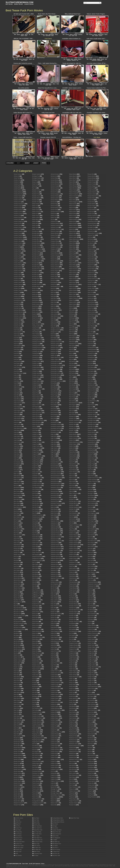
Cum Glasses (36, 495)
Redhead (75, 34)
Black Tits (16, 728)
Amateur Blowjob (18, 192)
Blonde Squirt (17, 793)
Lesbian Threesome (56, 760)
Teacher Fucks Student (93, 478)
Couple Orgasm (36, 464)
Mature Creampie (74, 196)
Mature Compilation (74, 194)
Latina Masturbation (56, 641)
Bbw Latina (17, 501)
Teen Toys (90, 576)
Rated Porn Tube (38, 830)
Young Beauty (91, 765)
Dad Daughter (36, 555)
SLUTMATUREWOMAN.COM (14, 864)
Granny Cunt (54, 257)
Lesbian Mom (54, 714)
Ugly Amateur (91, 616)
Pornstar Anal (73, 600)
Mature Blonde (73, 184)
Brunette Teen (36, 283)
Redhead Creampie (74, 738)
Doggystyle (94, 60)
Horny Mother (54, 411)
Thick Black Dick (92, 578)
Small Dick (90, 342)
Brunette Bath (36, 235)
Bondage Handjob (37, 178)
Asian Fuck (17, 415)
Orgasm (101, 35)
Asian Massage (18, 426)
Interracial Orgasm (55, 493)
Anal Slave (16, 359)
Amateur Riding (18, 265)
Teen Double (91, 515)
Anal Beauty (17, 328)
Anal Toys (16, 369)
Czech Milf (35, 547)
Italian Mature (54, 515)
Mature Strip (72, 287)
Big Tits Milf (17, 651)
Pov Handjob (72, 629)
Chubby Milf (35, 379)
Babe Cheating (17, 478)
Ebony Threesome (37, 653)
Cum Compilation (37, 490)
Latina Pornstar (55, 651)
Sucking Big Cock (92, 440)
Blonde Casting (18, 750)
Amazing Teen (17, 306)
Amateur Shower (18, 269)
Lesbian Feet (54, 691)
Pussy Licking (73, 691)
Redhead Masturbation (75, 746)
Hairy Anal (53, 292)
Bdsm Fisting (17, 539)
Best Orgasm (17, 570)
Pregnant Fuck (73, 649)
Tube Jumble (19, 840)
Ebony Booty (35, 622)
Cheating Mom (36, 355)
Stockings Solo (91, 426)
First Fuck (35, 750)
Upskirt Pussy (91, 641)
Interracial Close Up (56, 470)
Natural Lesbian (73, 454)
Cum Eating (35, 491)
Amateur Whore (18, 294)
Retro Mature (72, 777)
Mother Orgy (72, 446)
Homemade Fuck (55, 371)
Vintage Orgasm (92, 675)
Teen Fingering (91, 521)
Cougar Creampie (37, 448)
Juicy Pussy (54, 592)
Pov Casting (72, 625)
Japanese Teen (55, 576)
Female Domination (37, 712)
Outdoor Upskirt (73, 553)
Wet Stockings (91, 700)
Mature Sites (55, 836)
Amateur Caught (18, 198)
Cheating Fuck (36, 344)
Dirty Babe (35, 572)
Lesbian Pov (54, 730)
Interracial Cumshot (56, 474)
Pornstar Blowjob (73, 604)
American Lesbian (18, 316)
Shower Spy (91, 287)
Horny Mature (54, 405)
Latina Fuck (54, 633)
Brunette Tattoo (36, 281)
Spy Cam (90, 399)
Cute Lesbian (36, 529)
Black (22, 60)
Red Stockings (73, 728)
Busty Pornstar (36, 318)
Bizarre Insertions (18, 659)
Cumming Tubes (38, 854)
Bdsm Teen (17, 543)
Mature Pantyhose (74, 255)
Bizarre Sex (17, 665)
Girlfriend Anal (54, 221)
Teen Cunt (90, 507)
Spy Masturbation (92, 401)
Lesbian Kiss (54, 704)
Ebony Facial (35, 625)
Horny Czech (54, 397)
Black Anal (16, 669)
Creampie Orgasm (37, 478)
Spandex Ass (91, 383)
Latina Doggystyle (55, 631)
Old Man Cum (73, 505)
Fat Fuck (34, 691)
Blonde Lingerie (18, 775)
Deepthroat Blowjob (37, 557)
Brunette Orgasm (37, 267)
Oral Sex (71, 523)
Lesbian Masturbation (56, 710)
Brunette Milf (35, 263)
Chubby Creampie (37, 369)
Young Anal (90, 760)
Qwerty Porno (19, 838)
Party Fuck (72, 566)
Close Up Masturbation (38, 421)
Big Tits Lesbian (18, 649)
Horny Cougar (54, 395)
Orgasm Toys (72, 527)
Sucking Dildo (91, 450)
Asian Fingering (18, 411)
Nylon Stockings (73, 488)
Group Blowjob (54, 283)
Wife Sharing (91, 730)
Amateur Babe (17, 186)
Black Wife (16, 734)
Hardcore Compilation (56, 342)
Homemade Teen (55, 379)
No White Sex (37, 850)
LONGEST (36, 163)
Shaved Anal (91, 251)
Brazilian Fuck (36, 194)
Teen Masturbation (92, 541)
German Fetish (54, 190)
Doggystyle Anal (36, 592)
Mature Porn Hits (57, 832)
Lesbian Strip (54, 754)
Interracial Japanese (56, 486)
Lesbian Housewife (55, 702)
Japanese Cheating (56, 533)
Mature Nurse (73, 245)
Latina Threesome (55, 663)
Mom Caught (72, 389)
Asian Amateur (17, 387)
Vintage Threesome (93, 685)
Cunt (70, 35)
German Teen (54, 210)
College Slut (35, 438)
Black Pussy (17, 708)
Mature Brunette (73, 188)
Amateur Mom (17, 249)
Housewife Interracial (56, 428)
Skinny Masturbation (93, 314)
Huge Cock (53, 438)
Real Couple (72, 716)
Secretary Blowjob (92, 225)
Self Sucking (91, 239)
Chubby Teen (36, 387)
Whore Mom (91, 712)
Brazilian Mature (36, 198)
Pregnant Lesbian (74, 651)
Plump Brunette (73, 590)
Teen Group (91, 533)
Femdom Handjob (37, 716)
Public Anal (72, 665)
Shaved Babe (91, 253)
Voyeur (44, 134)
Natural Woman (73, 464)
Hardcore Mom (54, 346)
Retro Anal (72, 763)
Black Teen (16, 724)
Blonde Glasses (18, 765)
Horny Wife (53, 419)
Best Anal (16, 557)
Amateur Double (18, 223)
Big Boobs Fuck (18, 602)
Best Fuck (16, 566)
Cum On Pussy (36, 505)
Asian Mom (17, 434)
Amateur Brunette (18, 194)
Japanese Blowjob (55, 531)
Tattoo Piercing (91, 476)
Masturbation (51, 34)
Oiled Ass (72, 495)
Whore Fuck (91, 708)
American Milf (17, 320)
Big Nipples (17, 635)
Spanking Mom (91, 385)
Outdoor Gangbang (74, 541)
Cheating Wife (36, 359)
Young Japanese (92, 781)
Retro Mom (72, 781)
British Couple (36, 210)
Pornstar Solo (73, 618)
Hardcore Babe (55, 340)
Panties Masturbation (74, 557)
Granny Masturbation (56, 269)
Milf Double (72, 328)
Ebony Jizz (35, 633)
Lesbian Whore (55, 767)
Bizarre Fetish (17, 657)
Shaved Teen (91, 277)
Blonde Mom (17, 779)
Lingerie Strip (54, 779)
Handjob (94, 59)
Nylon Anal (72, 474)
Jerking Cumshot (55, 582)
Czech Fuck (35, 541)
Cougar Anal (35, 444)
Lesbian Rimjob (55, 734)
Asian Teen (17, 456)
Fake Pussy (35, 671)
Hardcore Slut (54, 352)
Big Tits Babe (17, 641)
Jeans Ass (53, 580)
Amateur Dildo (17, 220)
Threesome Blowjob (93, 582)
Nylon (93, 85)
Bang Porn (18, 824)
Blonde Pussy (17, 787)
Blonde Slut (17, 789)
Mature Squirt (73, 283)
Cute (106, 59)
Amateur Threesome (19, 290)
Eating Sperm (36, 610)
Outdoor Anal (72, 533)
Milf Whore (72, 381)
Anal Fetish (17, 340)
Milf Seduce (72, 357)
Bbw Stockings (17, 529)
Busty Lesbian (36, 312)
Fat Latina (35, 693)
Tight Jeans (91, 598)
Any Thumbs (19, 856)
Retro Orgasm (73, 783)
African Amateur (18, 174)
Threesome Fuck (92, 586)
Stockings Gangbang (93, 423)
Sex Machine (91, 243)
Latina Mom (54, 645)
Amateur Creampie (19, 210)
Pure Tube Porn (38, 828)
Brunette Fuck (36, 255)
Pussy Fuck (72, 689)
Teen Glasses (91, 531)
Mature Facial (73, 206)
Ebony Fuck (35, 627)
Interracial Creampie (56, 472)
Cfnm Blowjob (36, 332)
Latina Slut (53, 655)
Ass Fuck (16, 468)
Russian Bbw (91, 174)
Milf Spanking (73, 361)
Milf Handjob (72, 338)
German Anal (54, 176)
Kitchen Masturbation (56, 614)
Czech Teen (35, 551)
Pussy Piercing (73, 694)
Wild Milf (90, 746)
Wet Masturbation (92, 694)
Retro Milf (72, 779)
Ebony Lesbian (36, 635)
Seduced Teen (91, 235)
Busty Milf (35, 314)
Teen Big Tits (91, 493)
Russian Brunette (92, 180)
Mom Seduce (73, 407)
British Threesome (37, 229)
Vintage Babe (91, 653)
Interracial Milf (54, 490)
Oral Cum (72, 517)
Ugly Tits (90, 624)
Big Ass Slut (17, 596)
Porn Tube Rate (38, 826)
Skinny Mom (91, 320)
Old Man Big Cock (74, 501)
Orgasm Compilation (74, 525)
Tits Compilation (92, 606)
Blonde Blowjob (18, 748)
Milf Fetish (72, 332)
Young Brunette (91, 771)
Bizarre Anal (17, 655)
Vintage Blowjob (92, 657)
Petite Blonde (73, 576)
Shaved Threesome (93, 279)
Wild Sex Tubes (19, 848)
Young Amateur (91, 758)
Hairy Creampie (55, 304)
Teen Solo (90, 558)
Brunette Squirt (36, 279)
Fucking (52, 134)
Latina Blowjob (54, 627)
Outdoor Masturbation (75, 545)
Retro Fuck (72, 771)
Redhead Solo (73, 756)
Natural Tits (72, 462)
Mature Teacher (73, 296)
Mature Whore (73, 306)
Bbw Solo (16, 525)
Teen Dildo (90, 511)
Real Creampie (73, 718)
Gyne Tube (37, 822)
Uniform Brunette (92, 627)
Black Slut (16, 712)
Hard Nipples (54, 338)
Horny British (54, 389)
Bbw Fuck (16, 497)
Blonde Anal (17, 738)
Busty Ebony (35, 306)
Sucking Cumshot (92, 448)
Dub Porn (18, 826)
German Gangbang (56, 194)
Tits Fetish (90, 608)
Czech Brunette (36, 539)
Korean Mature (54, 620)
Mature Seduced (73, 271)
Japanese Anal (54, 523)
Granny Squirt (54, 277)
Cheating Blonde (36, 338)
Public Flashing (73, 673)
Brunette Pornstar (37, 269)
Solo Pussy (90, 375)
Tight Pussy (91, 602)
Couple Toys (35, 468)
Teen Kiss (90, 537)
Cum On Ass (35, 499)
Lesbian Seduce (55, 736)
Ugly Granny (91, 618)
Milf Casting (72, 320)
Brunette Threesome (37, 285)
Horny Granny (54, 401)
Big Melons (17, 633)
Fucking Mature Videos (58, 820)
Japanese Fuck (55, 543)
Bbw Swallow (17, 531)
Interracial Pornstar (55, 499)
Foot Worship (36, 769)
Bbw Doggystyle (18, 495)
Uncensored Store (20, 842)
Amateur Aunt (17, 184)
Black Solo (16, 714)
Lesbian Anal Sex (55, 671)
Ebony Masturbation (37, 637)
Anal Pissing (17, 355)
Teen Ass (90, 488)
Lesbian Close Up (55, 681)
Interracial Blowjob (55, 468)
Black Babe (17, 673)
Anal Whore (17, 371)
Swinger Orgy (91, 464)
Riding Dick (72, 793)
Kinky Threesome (55, 606)
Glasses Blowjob (55, 233)
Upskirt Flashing (92, 635)
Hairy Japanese (55, 310)
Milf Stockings (73, 365)
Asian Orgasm (17, 438)
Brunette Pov (35, 271)
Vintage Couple (91, 659)
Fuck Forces (18, 834)
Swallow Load (91, 456)
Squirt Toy (90, 407)
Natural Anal (72, 450)
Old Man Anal (73, 499)
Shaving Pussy (91, 281)
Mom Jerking (72, 401)
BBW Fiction (37, 852)
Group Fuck (54, 285)
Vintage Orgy (91, 677)
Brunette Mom (36, 265)
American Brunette (18, 312)
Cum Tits (34, 513)
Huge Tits (53, 454)
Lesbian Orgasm (55, 718)
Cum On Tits (35, 507)
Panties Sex (72, 560)
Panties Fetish (73, 555)
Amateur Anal (17, 180)
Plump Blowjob (73, 588)
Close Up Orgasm (37, 423)
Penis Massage (73, 570)
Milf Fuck (71, 334)
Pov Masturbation (74, 631)
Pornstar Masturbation (75, 610)
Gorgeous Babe (55, 241)
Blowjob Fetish (17, 805)
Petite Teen (72, 580)
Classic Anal (35, 391)
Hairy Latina (54, 312)
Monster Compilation (74, 421)
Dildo (32, 34)
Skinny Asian (91, 298)
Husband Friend (55, 460)
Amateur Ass (17, 182)
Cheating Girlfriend (37, 346)
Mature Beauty (73, 174)
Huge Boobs (54, 436)
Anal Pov (16, 357)
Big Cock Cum (17, 612)
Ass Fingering (17, 464)
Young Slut (90, 791)
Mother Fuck (72, 440)
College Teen (36, 440)
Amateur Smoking (18, 271)
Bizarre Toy (17, 667)
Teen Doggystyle (92, 513)
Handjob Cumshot (55, 330)
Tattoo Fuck (91, 470)
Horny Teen (54, 417)
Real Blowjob (72, 706)
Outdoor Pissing (73, 549)
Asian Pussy (17, 446)
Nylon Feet (72, 480)
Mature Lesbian (73, 235)
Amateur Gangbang (19, 231)
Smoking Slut (91, 359)
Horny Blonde (54, 387)
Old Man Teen (73, 509)
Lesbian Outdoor (55, 722)
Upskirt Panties (91, 639)
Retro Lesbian (73, 773)
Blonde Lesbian (18, 773)
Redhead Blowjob (74, 734)
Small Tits (90, 346)
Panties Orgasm (73, 558)
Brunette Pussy (36, 273)
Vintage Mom (91, 673)
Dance (26, 60)
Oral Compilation (73, 513)
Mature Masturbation (74, 239)
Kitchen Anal (54, 612)
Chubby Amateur (36, 361)
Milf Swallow (72, 371)
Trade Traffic (25, 864)
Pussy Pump (72, 696)
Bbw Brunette (17, 490)
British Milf (35, 221)
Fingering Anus (36, 734)
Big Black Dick (17, 600)
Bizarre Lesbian (18, 661)
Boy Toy (34, 188)
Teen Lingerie (91, 539)
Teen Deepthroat (92, 509)
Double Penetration (37, 604)
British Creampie (36, 212)
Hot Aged (55, 826)
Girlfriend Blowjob (55, 223)
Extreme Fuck (36, 663)
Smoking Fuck (91, 354)
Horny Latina (54, 403)
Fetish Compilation (37, 726)
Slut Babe (90, 336)
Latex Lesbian (54, 622)
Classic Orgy (35, 403)
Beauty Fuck (17, 553)
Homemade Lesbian (56, 373)
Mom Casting (73, 387)
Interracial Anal (54, 464)
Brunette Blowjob (37, 243)
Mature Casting (73, 190)
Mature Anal (54, 799)
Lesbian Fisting (55, 696)
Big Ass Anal (17, 572)
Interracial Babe (55, 466)
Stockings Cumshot (92, 419)
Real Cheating (73, 712)
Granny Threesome (56, 279)
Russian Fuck (91, 188)
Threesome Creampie (93, 584)
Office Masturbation (74, 490)
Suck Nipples (91, 436)
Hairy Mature (54, 318)
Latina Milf (53, 643)
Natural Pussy (73, 458)
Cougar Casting (36, 446)
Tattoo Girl (90, 472)
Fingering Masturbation (38, 738)
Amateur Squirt (18, 275)
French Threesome (37, 799)
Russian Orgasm (92, 206)
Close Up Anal (36, 409)
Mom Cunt (72, 393)
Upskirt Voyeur (91, 645)
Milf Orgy (71, 348)
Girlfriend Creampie (56, 225)
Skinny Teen (91, 322)
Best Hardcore (17, 568)
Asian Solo (16, 452)
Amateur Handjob (18, 235)
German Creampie (55, 188)
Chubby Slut (35, 385)
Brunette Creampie (37, 249)
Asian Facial (17, 409)
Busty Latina (35, 310)
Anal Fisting (17, 342)
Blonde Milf (17, 777)
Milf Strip (71, 367)
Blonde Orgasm (18, 781)
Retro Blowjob (73, 767)
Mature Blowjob (73, 186)
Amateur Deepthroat (19, 218)
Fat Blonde (35, 685)
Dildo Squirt (35, 568)
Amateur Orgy (17, 257)
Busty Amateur (36, 290)
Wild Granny (91, 740)
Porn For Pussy (56, 850)
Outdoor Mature (73, 547)
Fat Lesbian (35, 694)
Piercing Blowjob (73, 582)
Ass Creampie (17, 462)
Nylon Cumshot (73, 478)
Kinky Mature (54, 602)
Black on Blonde (18, 736)
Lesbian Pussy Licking (56, 732)
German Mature (55, 200)
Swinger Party (91, 466)
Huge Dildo (53, 442)
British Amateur (36, 204)
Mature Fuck (72, 218)
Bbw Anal (16, 486)
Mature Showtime (57, 834)
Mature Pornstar (73, 259)
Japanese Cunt (55, 539)
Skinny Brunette (92, 306)
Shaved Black (91, 259)
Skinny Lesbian (91, 312)
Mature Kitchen (73, 231)
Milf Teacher (72, 373)
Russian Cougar (92, 182)
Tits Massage (91, 610)
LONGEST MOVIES (29, 4)
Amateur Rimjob (18, 267)
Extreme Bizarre (36, 661)
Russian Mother (92, 204)
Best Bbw (16, 560)
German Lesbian (55, 198)
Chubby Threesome (37, 389)
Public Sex (72, 679)
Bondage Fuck (36, 176)
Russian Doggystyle (93, 186)
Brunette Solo (36, 277)
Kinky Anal (53, 594)
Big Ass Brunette (18, 580)
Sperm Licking (91, 393)
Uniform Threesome (93, 633)
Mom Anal (72, 383)
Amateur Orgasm (18, 255)
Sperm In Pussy (92, 391)
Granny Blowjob (55, 253)
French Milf (35, 793)
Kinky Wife (53, 608)
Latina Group (54, 635)
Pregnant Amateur (74, 643)
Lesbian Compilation (56, 683)
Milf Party (72, 350)
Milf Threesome (73, 375)
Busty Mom (35, 316)
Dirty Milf (34, 582)
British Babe (35, 208)
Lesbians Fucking (55, 769)
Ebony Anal (35, 614)
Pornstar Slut (72, 616)
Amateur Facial (18, 225)
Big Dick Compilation (19, 624)
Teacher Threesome (93, 482)
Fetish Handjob (36, 730)
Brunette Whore (36, 287)
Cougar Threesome (37, 456)
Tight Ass (90, 594)
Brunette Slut (35, 275)
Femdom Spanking (37, 722)
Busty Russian (36, 320)
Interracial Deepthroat (56, 476)
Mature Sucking (73, 288)
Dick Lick (34, 562)
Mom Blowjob (73, 385)
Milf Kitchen (72, 342)
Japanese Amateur (55, 521)
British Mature (36, 220)
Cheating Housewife (37, 348)
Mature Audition (55, 803)
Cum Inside (35, 497)
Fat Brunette (35, 687)
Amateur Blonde (18, 190)
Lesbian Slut (54, 740)
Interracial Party (55, 497)
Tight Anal (90, 590)
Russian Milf (91, 200)
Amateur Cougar (18, 206)
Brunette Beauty (36, 237)
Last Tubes (18, 830)
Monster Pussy (73, 428)
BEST (19, 163)
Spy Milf (90, 403)
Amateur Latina (18, 241)
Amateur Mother (18, 251)
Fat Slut (34, 704)
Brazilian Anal (36, 192)
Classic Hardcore (37, 397)
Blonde (18, 34)
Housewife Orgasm (55, 430)
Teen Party (90, 549)
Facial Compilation (37, 667)
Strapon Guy (91, 430)
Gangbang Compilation (38, 803)
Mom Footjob (72, 397)
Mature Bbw (54, 805)
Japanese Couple (55, 535)
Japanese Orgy (55, 568)
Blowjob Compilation (19, 803)
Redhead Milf (73, 748)
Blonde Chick (17, 752)
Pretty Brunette (73, 657)
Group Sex (53, 288)
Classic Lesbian (36, 399)
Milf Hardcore (73, 340)
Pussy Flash (72, 687)
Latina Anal (53, 624)
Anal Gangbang (18, 346)
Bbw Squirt (16, 527)
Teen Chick (90, 499)
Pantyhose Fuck (73, 562)
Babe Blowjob (17, 476)
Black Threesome (18, 726)
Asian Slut (16, 450)
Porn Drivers (19, 836)
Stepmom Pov (91, 417)
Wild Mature (91, 744)
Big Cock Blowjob (18, 608)
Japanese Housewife (56, 549)
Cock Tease (35, 430)
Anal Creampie (17, 336)
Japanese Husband (56, 551)
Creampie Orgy (36, 480)
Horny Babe (54, 383)
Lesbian (22, 34)
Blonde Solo (17, 791)
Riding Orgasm (73, 799)
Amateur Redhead (18, 263)
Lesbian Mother (55, 716)
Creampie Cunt (36, 476)
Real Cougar (72, 714)
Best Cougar (17, 564)
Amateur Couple (18, 208)
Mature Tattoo (73, 294)
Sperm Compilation (92, 387)
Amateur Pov (17, 261)
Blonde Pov (17, 785)
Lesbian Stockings (55, 750)
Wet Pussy (90, 698)
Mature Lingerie (73, 237)
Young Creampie (92, 777)
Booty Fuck (35, 184)
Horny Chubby (54, 393)
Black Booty (17, 679)
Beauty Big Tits (18, 551)
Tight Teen (90, 604)
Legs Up (53, 669)
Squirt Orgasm (91, 405)
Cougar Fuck (35, 450)
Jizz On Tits (54, 588)
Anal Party (16, 354)
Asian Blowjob (17, 399)
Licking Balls (54, 773)
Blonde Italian (17, 771)
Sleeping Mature (92, 334)
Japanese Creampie (56, 537)
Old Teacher (72, 511)
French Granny (36, 787)
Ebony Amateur (36, 612)
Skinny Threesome (92, 324)
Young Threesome (92, 797)
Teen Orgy (90, 545)
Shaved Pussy (91, 273)
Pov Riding (72, 637)
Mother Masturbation (74, 442)
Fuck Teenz (55, 824)
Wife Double (91, 726)
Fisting (73, 35)
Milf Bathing (72, 312)
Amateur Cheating (18, 200)
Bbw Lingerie (17, 505)
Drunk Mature (36, 606)
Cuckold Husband (37, 486)
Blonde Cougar (18, 754)
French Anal (35, 777)
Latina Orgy (54, 649)
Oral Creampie (73, 515)
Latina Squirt (54, 659)
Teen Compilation (92, 501)
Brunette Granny (36, 257)
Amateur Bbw (17, 188)
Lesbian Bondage (55, 679)
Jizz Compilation (55, 584)
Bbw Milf (16, 509)
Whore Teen (91, 716)
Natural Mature (73, 456)
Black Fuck (17, 687)
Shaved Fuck (91, 265)
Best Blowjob (17, 562)
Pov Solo (71, 639)
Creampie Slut (36, 482)
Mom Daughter (73, 395)
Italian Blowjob (54, 509)
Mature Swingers (73, 292)
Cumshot (75, 158)
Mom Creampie (73, 391)
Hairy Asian (54, 294)
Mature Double (73, 204)
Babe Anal (16, 474)
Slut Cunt (90, 338)
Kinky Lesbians (55, 600)
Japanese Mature (55, 560)
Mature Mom (72, 243)
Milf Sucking (72, 369)
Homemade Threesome (57, 381)
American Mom (18, 322)
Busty (47, 34)
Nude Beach (72, 466)
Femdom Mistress (37, 720)
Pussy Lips (72, 693)
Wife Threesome (92, 732)
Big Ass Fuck (17, 586)
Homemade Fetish (55, 369)
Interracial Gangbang (56, 484)
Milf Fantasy (72, 330)
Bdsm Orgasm (17, 541)
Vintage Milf (91, 671)
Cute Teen (35, 533)
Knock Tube (37, 824)
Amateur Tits (17, 292)
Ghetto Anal (54, 214)
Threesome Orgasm (93, 588)
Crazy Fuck (35, 470)
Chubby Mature (36, 377)
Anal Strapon (17, 363)
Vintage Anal (91, 651)
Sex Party (90, 245)
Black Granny (17, 689)
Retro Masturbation (74, 775)
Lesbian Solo (54, 742)
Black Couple (17, 683)
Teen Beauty (91, 491)
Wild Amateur (91, 734)
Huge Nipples (54, 450)
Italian (24, 134)
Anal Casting (17, 330)
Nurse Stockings (73, 472)
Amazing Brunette (18, 300)
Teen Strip (90, 564)
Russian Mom (91, 202)
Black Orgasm (17, 700)
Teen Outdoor (91, 547)
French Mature (36, 791)
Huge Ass (53, 434)
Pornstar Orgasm (73, 612)
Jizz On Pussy (54, 586)
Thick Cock (90, 580)
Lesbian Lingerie (55, 706)
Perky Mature (73, 574)
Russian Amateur (73, 803)
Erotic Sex (35, 657)
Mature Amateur (55, 797)
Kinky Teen (53, 604)
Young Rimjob (91, 787)
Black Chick (17, 681)
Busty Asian (35, 294)
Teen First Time (91, 523)
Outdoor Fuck (73, 539)
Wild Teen (90, 754)
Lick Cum (53, 771)
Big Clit (16, 604)
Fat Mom (34, 700)
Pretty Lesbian (73, 659)
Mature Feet (72, 208)
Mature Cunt (72, 198)
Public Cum (72, 667)
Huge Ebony (54, 444)
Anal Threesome (18, 367)
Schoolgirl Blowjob (92, 218)
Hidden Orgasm (55, 359)
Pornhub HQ (19, 832)
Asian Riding (17, 448)
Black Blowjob (17, 677)
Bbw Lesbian (17, 503)
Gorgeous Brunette (55, 245)
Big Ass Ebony (17, 584)
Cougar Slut (35, 454)
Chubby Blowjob (36, 367)
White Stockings (92, 704)
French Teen (35, 797)
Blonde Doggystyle (18, 758)
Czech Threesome (37, 553)
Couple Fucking (36, 460)
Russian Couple (92, 184)
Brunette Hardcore (37, 259)
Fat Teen (34, 706)
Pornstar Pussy (73, 614)
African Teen (17, 178)
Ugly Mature (91, 620)
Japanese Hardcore (56, 547)
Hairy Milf (53, 320)
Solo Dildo (90, 363)
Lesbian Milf (54, 712)
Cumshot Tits (36, 519)
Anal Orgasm (17, 350)
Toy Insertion (91, 612)
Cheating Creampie (37, 342)
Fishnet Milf (35, 760)
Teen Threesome (92, 572)
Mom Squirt (72, 413)
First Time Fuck (36, 758)
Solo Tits (90, 377)
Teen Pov (90, 551)
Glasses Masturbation (56, 239)
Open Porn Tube (75, 818)
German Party (54, 206)
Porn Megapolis (56, 838)
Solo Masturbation (92, 369)
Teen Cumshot (91, 505)
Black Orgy (17, 702)
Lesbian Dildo (54, 687)
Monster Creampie (74, 423)
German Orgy (54, 204)
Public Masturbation (74, 677)
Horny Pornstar (55, 413)
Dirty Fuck (35, 578)
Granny (22, 35)
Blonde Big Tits (18, 744)
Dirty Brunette (36, 576)
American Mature (18, 318)
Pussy (26, 35)
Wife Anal (90, 722)
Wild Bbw (90, 736)
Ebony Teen (35, 651)
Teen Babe (90, 490)
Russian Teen (91, 214)
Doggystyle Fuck (36, 594)
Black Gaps (37, 844)
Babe (41, 84)
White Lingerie (91, 702)
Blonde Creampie (18, 756)
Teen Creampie (91, 503)
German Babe (54, 178)
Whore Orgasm (91, 714)
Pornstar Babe (73, 602)
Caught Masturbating (37, 330)
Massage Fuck (54, 789)
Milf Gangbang (73, 336)
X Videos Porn (56, 852)
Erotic (47, 85)
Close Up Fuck (36, 419)
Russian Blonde (92, 176)
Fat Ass (34, 681)
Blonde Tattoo (17, 795)
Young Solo (91, 793)
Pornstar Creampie (74, 606)
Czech (48, 134)
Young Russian (91, 789)
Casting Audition (36, 326)
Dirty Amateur (36, 570)
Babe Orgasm (17, 482)
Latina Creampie (55, 629)
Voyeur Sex (91, 691)
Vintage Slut (91, 679)
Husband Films (54, 458)
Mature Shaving (73, 273)
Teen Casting (91, 497)
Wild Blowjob (91, 738)
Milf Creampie (73, 322)
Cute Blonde (35, 525)
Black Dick (16, 685)
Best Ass (16, 558)
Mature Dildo (72, 200)
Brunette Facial (36, 253)
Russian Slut (91, 212)
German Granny (55, 196)
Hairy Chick (54, 302)
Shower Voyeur (91, 288)
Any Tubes (37, 818)
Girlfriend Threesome (56, 229)
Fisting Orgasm (36, 763)
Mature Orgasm (73, 251)
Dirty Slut (35, 586)
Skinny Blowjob (91, 304)
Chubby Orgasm (36, 381)
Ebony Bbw (35, 618)
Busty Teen (35, 322)
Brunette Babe (36, 233)
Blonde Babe (17, 740)
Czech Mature (36, 545)
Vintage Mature (91, 669)
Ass (44, 35)
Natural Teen (72, 460)
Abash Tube (18, 852)
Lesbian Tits (54, 761)
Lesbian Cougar (55, 685)
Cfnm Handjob (36, 334)
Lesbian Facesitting (56, 689)
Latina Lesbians (55, 639)
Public (58, 84)
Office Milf (72, 491)
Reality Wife (72, 726)
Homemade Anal (55, 363)
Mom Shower (73, 409)
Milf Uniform (72, 379)
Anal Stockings (17, 361)
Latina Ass (53, 625)
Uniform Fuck (91, 629)
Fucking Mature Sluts (58, 818)
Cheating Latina (36, 352)
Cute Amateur (36, 521)
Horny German (54, 399)
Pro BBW (55, 840)
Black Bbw (16, 675)
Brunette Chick (36, 245)
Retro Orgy (72, 785)
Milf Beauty (72, 314)
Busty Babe (35, 296)
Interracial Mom (55, 491)
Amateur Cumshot (18, 214)
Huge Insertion (54, 448)
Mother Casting (73, 436)
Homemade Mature (56, 375)
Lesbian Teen (54, 758)
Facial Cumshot (36, 669)
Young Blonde (91, 769)
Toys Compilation (92, 614)
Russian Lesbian (92, 194)
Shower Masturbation (93, 285)
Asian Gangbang (18, 417)
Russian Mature (92, 198)
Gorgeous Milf (54, 249)
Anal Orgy (16, 352)
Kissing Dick (54, 610)
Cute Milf (34, 531)
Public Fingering (73, 671)
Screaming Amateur (93, 221)
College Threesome (37, 442)
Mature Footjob (73, 216)
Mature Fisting (73, 214)
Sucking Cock (91, 446)
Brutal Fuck (35, 288)
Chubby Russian (36, 383)
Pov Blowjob (72, 624)
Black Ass (16, 671)
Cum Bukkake (36, 488)
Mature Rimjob (73, 267)
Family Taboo (36, 675)
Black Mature (17, 693)
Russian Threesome (93, 216)
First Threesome (36, 754)
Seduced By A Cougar (93, 233)
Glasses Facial (54, 235)
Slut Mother (91, 340)
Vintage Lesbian (92, 665)
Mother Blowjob (73, 434)
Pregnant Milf (73, 653)
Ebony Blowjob (36, 620)
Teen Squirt (91, 560)
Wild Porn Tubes (19, 846)
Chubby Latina (36, 373)
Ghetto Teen (54, 218)
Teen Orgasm (91, 543)
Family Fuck (35, 673)
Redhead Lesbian (74, 744)
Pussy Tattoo (72, 700)
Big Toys (16, 653)
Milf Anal (71, 308)
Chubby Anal (35, 363)
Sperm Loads (91, 395)
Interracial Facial (55, 480)
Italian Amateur (54, 505)
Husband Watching (55, 462)
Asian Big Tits (17, 397)
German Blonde (55, 180)
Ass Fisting (17, 466)
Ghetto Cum (54, 216)
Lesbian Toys (54, 763)
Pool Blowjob (72, 598)
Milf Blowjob (72, 318)
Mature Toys (72, 300)
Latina (95, 108)
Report (15, 31)
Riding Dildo (72, 795)
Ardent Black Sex (38, 840)
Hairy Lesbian (54, 314)
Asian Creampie (18, 403)
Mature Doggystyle (74, 202)
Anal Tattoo (17, 365)
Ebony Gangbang (37, 629)
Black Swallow (17, 722)
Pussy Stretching (73, 698)
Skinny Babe (91, 300)
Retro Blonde (72, 765)
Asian (91, 59)
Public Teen (72, 681)
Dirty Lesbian (36, 580)
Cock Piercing (36, 428)
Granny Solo (54, 275)
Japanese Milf (54, 562)
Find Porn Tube (56, 856)
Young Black (91, 767)
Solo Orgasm (91, 373)
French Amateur (36, 775)
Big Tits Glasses (18, 647)
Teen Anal (90, 486)
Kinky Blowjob (54, 596)
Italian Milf (53, 517)
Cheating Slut (36, 357)
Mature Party (72, 257)
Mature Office (73, 249)
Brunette (68, 59)
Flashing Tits (35, 765)
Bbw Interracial (17, 499)
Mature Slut (72, 277)
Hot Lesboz (55, 828)
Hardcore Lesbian (55, 344)
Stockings (80, 34)
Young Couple (91, 775)
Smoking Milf (91, 355)
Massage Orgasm (55, 793)
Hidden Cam (54, 355)
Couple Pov (35, 466)
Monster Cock (73, 419)
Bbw (17, 59)
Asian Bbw (16, 395)
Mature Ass (54, 801)
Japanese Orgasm (55, 566)
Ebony (20, 59)
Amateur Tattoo (18, 287)
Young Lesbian (91, 785)
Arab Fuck (16, 379)
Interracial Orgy (55, 495)
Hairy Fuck (53, 306)
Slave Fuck (90, 328)
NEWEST (27, 163)
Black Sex (16, 710)
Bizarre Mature (17, 663)
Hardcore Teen (54, 354)
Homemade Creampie (56, 365)
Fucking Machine (37, 801)
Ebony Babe (35, 616)
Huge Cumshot (54, 440)
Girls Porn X (55, 848)
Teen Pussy (91, 553)
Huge (52, 35)
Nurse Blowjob (73, 470)
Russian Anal (72, 805)
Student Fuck (91, 434)
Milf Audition (72, 310)
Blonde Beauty (17, 742)
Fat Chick (35, 689)
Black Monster (17, 698)
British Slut (35, 225)
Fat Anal (34, 679)
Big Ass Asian (17, 574)
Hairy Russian (54, 324)
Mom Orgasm (73, 405)
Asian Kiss (16, 423)
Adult (17, 854)
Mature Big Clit (73, 178)
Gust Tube (36, 820)
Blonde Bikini (17, 746)
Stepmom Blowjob (92, 411)
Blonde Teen (17, 797)
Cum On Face (36, 501)
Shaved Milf (91, 271)
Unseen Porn (19, 844)
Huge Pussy (54, 452)
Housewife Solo (55, 432)
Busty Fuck (35, 308)
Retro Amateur (73, 761)
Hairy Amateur (54, 290)
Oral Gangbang (73, 521)
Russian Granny (92, 190)
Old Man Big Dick (74, 503)
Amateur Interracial (19, 239)
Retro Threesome (74, 787)
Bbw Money (17, 511)
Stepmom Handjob (92, 415)
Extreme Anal (36, 659)
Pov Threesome (73, 641)
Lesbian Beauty (55, 677)
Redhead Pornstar (74, 752)
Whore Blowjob (91, 706)
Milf (76, 35)
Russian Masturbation (93, 196)
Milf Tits (71, 377)
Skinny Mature (91, 316)
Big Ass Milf (17, 592)
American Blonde (18, 310)
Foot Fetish (35, 767)
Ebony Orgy (35, 647)
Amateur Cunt (17, 216)
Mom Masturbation (74, 403)
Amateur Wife (17, 296)
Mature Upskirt (73, 304)
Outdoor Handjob (73, 543)
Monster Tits (72, 430)
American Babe (18, 308)
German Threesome (56, 212)
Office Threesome (74, 493)
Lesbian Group (54, 700)
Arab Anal (16, 375)
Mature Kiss (72, 229)
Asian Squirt (17, 454)
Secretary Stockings (93, 229)
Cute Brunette (36, 527)
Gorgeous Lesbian (55, 247)
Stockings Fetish (92, 421)
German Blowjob (55, 182)
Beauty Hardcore (18, 555)
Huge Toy (53, 456)
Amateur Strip (17, 279)
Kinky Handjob (54, 598)
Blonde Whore (17, 801)
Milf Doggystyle (73, 326)
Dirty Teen (35, 588)
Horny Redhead (55, 415)
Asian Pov (16, 444)
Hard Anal (53, 334)
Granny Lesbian (55, 267)
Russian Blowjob (92, 178)
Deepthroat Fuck (36, 558)
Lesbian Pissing (55, 724)
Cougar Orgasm (36, 452)
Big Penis (16, 637)
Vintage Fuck (91, 661)
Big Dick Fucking (18, 627)
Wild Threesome (92, 756)
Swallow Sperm (92, 458)
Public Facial (72, 669)
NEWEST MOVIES (18, 4)
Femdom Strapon (37, 724)
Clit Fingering (36, 407)
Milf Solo (71, 359)
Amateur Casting (18, 196)
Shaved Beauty (91, 257)
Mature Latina (73, 233)
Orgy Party (72, 529)
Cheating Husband (37, 350)
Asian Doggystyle (18, 407)
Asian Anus (17, 391)
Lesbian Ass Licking (56, 673)
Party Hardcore (73, 568)
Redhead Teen (73, 758)
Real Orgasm (73, 720)
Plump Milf (72, 594)
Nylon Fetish (72, 482)
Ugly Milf (90, 622)
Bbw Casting (17, 491)
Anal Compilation (18, 332)
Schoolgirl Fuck (91, 220)
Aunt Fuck (16, 472)
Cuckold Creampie (37, 484)
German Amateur (55, 174)
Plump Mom (72, 596)
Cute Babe (35, 523)
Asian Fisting (17, 413)
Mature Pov (72, 261)
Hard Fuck (53, 336)
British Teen (35, 227)
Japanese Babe (55, 527)
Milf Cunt (71, 324)
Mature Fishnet (73, 212)
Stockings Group (92, 424)
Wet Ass (90, 693)
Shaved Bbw (91, 255)
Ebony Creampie (36, 624)
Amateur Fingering (18, 227)
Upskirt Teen (91, 643)
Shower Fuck (91, 283)
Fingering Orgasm (37, 740)
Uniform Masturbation (93, 631)
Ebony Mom (35, 643)
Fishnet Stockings (37, 761)
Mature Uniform (73, 302)
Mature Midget (73, 241)
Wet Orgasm (91, 696)
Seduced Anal (91, 231)
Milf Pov (71, 354)
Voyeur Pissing (91, 689)
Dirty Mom (35, 584)
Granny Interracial (55, 265)
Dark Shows (37, 846)
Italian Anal (53, 507)
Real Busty (72, 710)
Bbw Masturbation (18, 507)
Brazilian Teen (36, 202)
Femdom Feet (36, 714)
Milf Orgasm (72, 346)
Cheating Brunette (37, 340)
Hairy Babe (53, 296)
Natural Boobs (73, 452)
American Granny (18, 314)
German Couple (55, 186)
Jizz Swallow (54, 590)
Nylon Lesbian (73, 484)
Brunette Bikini (36, 241)
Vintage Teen (91, 683)
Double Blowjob (36, 600)
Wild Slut (90, 752)
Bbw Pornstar (17, 519)
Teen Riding (91, 555)
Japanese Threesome (56, 578)
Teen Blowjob (91, 495)
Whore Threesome (92, 718)
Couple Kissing (36, 462)
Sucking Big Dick (92, 442)
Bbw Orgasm (17, 513)
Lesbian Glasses (55, 698)
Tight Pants (90, 600)
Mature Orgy (72, 253)
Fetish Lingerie (36, 732)
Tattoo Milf (90, 474)
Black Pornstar (17, 704)
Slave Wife (90, 332)
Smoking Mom (91, 357)
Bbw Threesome (18, 535)
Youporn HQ (18, 850)
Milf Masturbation (73, 344)
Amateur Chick (17, 202)
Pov (24, 85)
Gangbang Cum (36, 805)
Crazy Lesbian (36, 472)
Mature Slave (73, 275)
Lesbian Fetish (54, 693)
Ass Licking (17, 470)
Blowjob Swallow (36, 174)
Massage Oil (54, 791)
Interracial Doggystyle (56, 478)
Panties (97, 85)
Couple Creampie (37, 458)
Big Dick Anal (17, 620)
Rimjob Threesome (74, 801)
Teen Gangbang (92, 529)
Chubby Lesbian (36, 375)
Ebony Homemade (37, 631)
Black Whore (17, 732)
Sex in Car (90, 247)
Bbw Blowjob (17, 488)
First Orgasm (35, 752)
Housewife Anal (55, 423)
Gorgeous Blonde (55, 243)
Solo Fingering (91, 365)
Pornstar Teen (73, 620)
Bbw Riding (17, 523)
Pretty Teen (72, 663)
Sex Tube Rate (38, 832)
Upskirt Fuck (91, 637)
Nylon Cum (72, 476)
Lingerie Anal (54, 775)
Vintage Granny (92, 663)
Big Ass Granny (18, 588)
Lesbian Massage (55, 708)
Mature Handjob (73, 223)
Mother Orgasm (73, 444)
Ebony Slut (35, 649)
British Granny (36, 216)
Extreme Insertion (37, 665)
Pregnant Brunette (74, 647)
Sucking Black (91, 444)
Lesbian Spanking (55, 744)
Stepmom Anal (91, 409)
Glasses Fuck (54, 237)
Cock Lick (35, 426)
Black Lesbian (17, 691)
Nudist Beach (73, 468)
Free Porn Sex (56, 854)
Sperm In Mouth (92, 389)
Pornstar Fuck (73, 608)
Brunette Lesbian (37, 261)
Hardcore (95, 34)
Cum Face (35, 493)
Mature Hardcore (73, 225)
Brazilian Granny (36, 196)
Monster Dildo (73, 424)
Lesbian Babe (54, 675)
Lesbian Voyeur (55, 765)
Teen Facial (91, 517)
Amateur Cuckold (18, 212)
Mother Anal (72, 432)
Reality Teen (72, 724)
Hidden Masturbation (56, 357)
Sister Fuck (90, 292)
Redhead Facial (73, 740)
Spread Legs (91, 397)
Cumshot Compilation (38, 515)
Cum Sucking (36, 509)
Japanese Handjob (55, 545)
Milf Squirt (72, 363)
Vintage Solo (91, 681)
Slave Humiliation (92, 330)
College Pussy (36, 436)
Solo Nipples (91, 371)
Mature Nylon (73, 247)
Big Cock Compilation (19, 610)
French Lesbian (36, 789)
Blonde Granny (18, 767)
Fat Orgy (34, 702)
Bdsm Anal (16, 537)
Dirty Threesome (36, 590)
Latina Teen (54, 661)
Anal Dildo (16, 338)
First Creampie (36, 748)
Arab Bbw (16, 377)
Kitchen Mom (54, 616)
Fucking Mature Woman (58, 822)
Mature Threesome (74, 298)
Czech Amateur (36, 535)
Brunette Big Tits (36, 239)
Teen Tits (90, 574)
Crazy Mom (35, 474)
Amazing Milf (17, 304)
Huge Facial (54, 446)
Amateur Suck (17, 281)
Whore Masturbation (93, 710)
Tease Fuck (91, 484)
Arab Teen (16, 385)
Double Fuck (35, 602)
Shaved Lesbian (92, 267)
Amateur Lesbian (18, 243)
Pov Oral (71, 633)
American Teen (18, 326)
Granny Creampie (55, 255)
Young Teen (91, 795)
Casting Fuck (36, 328)
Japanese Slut (54, 572)
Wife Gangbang (92, 728)
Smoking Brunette (92, 352)
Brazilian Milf (35, 200)
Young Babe (91, 763)
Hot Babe (53, 421)
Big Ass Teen (17, 598)
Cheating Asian (36, 336)
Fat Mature (35, 696)
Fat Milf (34, 698)
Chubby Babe (36, 365)
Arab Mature (17, 381)
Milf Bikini (72, 316)
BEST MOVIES (9, 4)
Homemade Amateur (56, 361)
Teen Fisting (91, 525)
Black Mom (17, 696)
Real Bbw (72, 704)
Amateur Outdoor (18, 259)
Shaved (27, 85)
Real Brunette (73, 708)
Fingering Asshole (37, 736)
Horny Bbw (53, 385)
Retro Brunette (73, 769)
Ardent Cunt (18, 822)
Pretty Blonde (73, 655)
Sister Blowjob (91, 290)
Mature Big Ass (73, 176)
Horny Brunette (55, 391)
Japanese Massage (56, 557)
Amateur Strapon (18, 277)
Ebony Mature (36, 639)
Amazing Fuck (17, 302)
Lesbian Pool (54, 726)
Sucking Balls (91, 438)
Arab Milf (16, 383)
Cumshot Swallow (37, 517)
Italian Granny (54, 513)
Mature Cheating (73, 192)
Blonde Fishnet (18, 761)
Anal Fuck (16, 344)
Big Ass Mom (17, 594)
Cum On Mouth (36, 503)
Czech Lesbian (36, 543)
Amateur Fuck (17, 229)
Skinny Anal (91, 296)
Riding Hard (72, 797)
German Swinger (55, 208)
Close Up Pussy (36, 424)
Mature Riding (73, 265)
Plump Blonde (73, 586)
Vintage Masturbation (93, 667)
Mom (93, 35)
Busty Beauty (36, 298)
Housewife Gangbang (56, 426)
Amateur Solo (17, 273)
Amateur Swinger (18, 285)
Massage (56, 133)
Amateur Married (18, 245)
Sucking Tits (91, 454)
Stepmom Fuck (91, 413)
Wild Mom (90, 748)
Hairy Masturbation (55, 316)
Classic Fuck (35, 393)
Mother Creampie (74, 438)
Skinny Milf (90, 318)
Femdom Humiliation (37, 718)
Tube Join (18, 820)
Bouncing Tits (36, 186)
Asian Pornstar (17, 442)
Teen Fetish (91, 519)
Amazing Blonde (18, 298)
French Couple (36, 783)
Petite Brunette (73, 578)
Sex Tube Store (38, 834)
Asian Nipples (17, 436)
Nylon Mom (72, 486)
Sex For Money (91, 241)
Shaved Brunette (92, 263)
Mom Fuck (72, 399)
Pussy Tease (72, 702)
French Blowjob (36, 781)
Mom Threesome (73, 415)
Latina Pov (53, 653)
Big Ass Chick (17, 582)
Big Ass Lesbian (18, 590)
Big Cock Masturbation (19, 616)
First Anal (35, 744)
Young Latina (91, 783)
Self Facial (90, 237)
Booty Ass (35, 182)
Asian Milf (16, 432)
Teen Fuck (90, 527)
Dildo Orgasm (36, 564)
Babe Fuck (16, 480)
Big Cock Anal (17, 606)
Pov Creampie (73, 627)
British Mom (35, 223)
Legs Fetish (54, 665)
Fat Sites (36, 856)
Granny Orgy (54, 273)
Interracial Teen (55, 501)
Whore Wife (91, 720)
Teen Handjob (91, 535)
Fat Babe (35, 683)
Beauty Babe (17, 549)
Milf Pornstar (72, 352)
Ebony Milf (35, 641)
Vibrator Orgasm (92, 647)
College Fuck (36, 434)
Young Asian (91, 761)
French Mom (35, 795)
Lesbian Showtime (57, 830)
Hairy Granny (54, 308)
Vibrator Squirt (91, 649)
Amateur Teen (17, 288)
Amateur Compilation (19, 204)
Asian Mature (17, 430)
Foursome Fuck (36, 773)
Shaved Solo (91, 275)
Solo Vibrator (91, 381)
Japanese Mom (55, 564)
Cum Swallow (36, 511)
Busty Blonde (36, 300)
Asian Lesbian (17, 424)
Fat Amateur (35, 677)
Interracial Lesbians (56, 488)
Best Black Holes (38, 842)
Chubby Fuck (36, 371)
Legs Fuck (53, 667)
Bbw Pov (16, 521)
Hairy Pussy (54, 322)
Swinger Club (91, 460)
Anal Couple (17, 334)
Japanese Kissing (55, 553)
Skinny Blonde (91, 302)
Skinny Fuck (91, 308)
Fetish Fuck (35, 728)
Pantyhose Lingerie (74, 564)
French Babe (35, 779)
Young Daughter (92, 779)
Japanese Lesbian (55, 555)
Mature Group (73, 221)
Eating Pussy (36, 608)
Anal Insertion (17, 348)
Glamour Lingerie (55, 231)
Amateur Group (18, 233)
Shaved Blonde (91, 261)
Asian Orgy (17, 440)
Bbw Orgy (16, 515)
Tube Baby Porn (38, 838)
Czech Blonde (36, 537)
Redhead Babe (73, 732)
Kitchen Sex (54, 618)
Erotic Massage (36, 655)
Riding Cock (72, 789)
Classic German (36, 395)
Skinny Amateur (92, 294)
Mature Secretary (73, 269)
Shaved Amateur (92, 249)
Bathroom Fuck (18, 484)
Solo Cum (90, 361)
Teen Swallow (91, 568)
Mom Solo (72, 411)
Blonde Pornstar (18, 783)
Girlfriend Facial (55, 227)
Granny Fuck (54, 259)
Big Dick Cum (17, 625)
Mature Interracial (74, 227)
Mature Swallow (73, 290)
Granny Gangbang (55, 261)
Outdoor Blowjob (73, 535)
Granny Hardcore (55, 263)
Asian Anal (16, 389)
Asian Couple (17, 401)
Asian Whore (17, 460)
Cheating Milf (36, 354)
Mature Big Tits (73, 180)
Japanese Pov (54, 570)
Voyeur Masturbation (93, 687)
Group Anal (54, 281)
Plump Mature (73, 592)
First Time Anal (36, 756)
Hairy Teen (53, 326)
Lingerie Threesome (56, 781)
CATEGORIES (10, 163)
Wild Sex (90, 750)
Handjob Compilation (56, 328)
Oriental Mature (73, 531)
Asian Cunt (17, 405)
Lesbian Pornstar (55, 728)
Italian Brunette (55, 511)
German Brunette (55, 184)
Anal (66, 84)
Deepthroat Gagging (37, 560)
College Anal (35, 432)
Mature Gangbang (74, 220)
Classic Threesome (37, 405)
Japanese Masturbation (57, 558)
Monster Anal (72, 417)
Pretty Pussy (72, 661)
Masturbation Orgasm (56, 795)
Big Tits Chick (17, 643)
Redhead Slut (73, 754)
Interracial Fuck (55, 482)
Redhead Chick (73, 736)
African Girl (17, 176)
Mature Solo (72, 281)
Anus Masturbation (18, 373)
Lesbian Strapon (55, 752)
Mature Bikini (72, 182)
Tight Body (90, 596)
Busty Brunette (36, 302)
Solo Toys (90, 379)
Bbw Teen (16, 533)
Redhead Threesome (74, 760)
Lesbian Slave (54, 738)
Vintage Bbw (91, 655)
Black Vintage (17, 730)
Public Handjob (73, 675)
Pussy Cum (72, 683)
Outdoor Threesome (74, 551)
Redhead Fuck (73, 742)
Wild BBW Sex (56, 842)
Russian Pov (91, 208)
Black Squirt (17, 718)
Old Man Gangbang (74, 507)
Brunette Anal (36, 231)
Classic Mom (35, 401)
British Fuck (35, 214)
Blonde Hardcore (18, 769)
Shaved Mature (91, 269)
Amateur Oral (17, 253)
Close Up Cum (36, 415)
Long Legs (53, 785)
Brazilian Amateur (37, 190)
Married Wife (54, 787)
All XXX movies (19, 818)
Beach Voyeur (17, 547)
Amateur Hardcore (18, 237)
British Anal (35, 206)
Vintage (97, 109)
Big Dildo (16, 631)
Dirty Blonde (35, 574)
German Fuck (54, 192)
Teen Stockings (91, 562)
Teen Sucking (91, 566)
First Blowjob (35, 746)
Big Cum (16, 618)
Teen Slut (90, 557)
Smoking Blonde (92, 348)
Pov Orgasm (72, 635)
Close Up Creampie (37, 413)
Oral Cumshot (73, 519)
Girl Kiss (53, 220)
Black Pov (16, 706)
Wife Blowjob (91, 724)
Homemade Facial (55, 367)
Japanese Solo (54, 574)
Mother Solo (72, 448)
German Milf (54, 202)
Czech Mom (35, 549)
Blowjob (67, 34)
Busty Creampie (36, 304)
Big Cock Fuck (17, 614)
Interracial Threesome (56, 503)
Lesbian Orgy (54, 720)
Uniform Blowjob (92, 625)
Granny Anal (54, 251)
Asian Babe (17, 393)
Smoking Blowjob (92, 350)
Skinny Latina (91, 310)
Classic (45, 159)
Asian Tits (16, 458)
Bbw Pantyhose (18, 517)
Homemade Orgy (55, 377)
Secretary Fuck (91, 227)
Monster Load (73, 426)
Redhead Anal (73, 730)
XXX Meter (55, 846)
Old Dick (71, 497)
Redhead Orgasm (74, 750)
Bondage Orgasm (37, 180)
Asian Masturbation (19, 428)
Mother (97, 35)
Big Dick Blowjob (18, 622)
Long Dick (53, 783)
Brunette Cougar (36, 247)
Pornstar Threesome (74, 622)
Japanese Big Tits (55, 529)
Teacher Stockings (92, 480)
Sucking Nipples (92, 452)
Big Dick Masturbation (19, 629)
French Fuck (35, 785)
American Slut (17, 324)
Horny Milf (53, 407)
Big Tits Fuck (17, 645)
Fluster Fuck (18, 828)
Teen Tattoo (91, 570)
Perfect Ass (72, 572)
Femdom (105, 133)
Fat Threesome (36, 708)
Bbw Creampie (17, 493)
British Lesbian (36, 218)
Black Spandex (18, 716)
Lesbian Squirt (54, 746)
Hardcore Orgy (54, 350)
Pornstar (31, 84)
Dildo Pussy (35, 566)
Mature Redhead (73, 263)
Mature (26, 34)
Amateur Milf (17, 247)
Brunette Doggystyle (37, 251)
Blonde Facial (17, 760)
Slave (100, 134)
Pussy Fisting (73, 685)
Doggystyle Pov (36, 596)
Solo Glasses (91, 367)
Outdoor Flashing (73, 537)
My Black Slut (37, 848)
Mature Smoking (73, 279)
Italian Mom (54, 519)
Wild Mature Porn (57, 844)
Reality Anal (72, 722)
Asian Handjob (17, 419)
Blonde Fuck (17, 763)
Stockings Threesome (93, 428)
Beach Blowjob (17, 545)
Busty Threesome (37, 324)
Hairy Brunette (54, 300)
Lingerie (28, 134)
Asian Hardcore (18, 421)
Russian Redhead (92, 210)
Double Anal (35, 598)
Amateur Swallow (18, 283)
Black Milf (16, 694)
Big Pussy (16, 639)
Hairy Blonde (54, 298)
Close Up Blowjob (37, 411)
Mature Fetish (73, 210)
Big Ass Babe (17, 576)
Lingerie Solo (54, 777)
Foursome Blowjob (37, 771)
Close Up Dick (36, 417)
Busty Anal (35, 292)
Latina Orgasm (54, 647)
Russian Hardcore (92, 192)
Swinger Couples (92, 462)
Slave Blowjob (91, 326)
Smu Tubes (37, 836)
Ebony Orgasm (36, 645)
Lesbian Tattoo (54, 756)
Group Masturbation (56, 287)
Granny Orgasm (55, 271)
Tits (29, 34)
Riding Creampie (73, 791)
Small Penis (91, 344)
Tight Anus (90, 592)
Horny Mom (54, 409)
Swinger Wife (91, 468)
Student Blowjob (92, 432)
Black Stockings (18, 720)
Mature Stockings (74, 285)
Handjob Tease (54, 332)
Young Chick (91, 773)
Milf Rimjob (72, 355)
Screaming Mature (92, 223)
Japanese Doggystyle (56, 541)
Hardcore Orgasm (55, 348)
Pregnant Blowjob (74, 645)
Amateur (43, 34)
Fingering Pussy (36, 742)
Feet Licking (35, 710)
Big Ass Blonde (18, 578)
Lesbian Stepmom (55, 748)
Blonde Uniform (18, 799)
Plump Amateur (73, 584)
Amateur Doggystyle (19, 221)
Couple (102, 59)
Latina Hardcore (55, 637)
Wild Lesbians (91, 742)
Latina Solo (54, 657)
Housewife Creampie (56, 424)
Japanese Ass (54, 525)
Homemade (48, 35)
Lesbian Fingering (55, 694)
